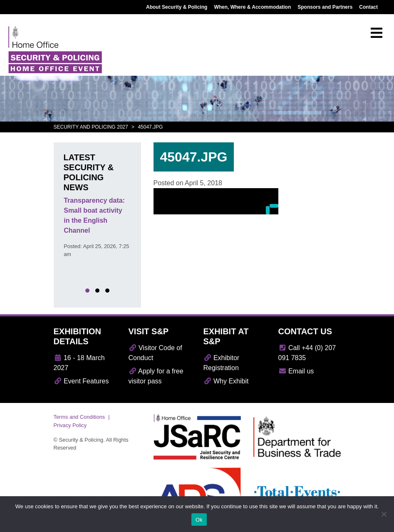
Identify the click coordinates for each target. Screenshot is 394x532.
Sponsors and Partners (325, 7)
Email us (296, 371)
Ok (199, 520)
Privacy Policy (70, 425)
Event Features (81, 381)
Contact (368, 7)
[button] (87, 291)
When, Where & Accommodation (252, 7)
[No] (384, 514)
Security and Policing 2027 (91, 127)
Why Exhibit (226, 381)
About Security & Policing (177, 7)
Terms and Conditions (79, 417)
